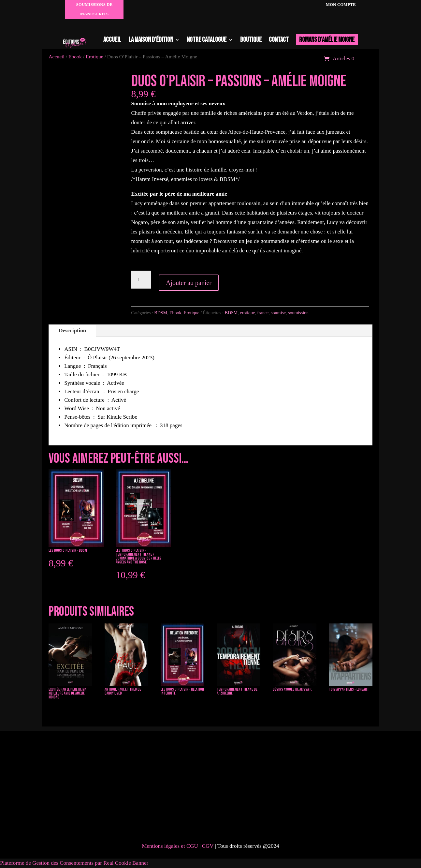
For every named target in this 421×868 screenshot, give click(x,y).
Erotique (192, 313)
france (263, 313)
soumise (278, 313)
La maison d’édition (151, 40)
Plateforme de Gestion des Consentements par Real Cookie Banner (74, 863)
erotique (247, 313)
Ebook (175, 313)
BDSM (161, 313)
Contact (279, 40)
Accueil (112, 40)
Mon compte (340, 4)
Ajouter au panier (189, 283)
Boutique (251, 40)
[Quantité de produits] (141, 280)
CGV (209, 846)
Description (72, 330)
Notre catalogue (207, 40)
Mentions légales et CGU (170, 846)
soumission (298, 313)
